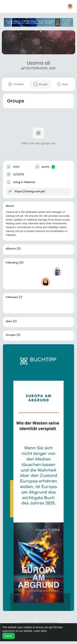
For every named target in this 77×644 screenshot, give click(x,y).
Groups (11, 335)
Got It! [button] (8, 636)
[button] (70, 6)
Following (12, 263)
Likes (9, 321)
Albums (11, 249)
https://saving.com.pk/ (30, 191)
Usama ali (38, 63)
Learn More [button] (40, 631)
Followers (12, 297)
